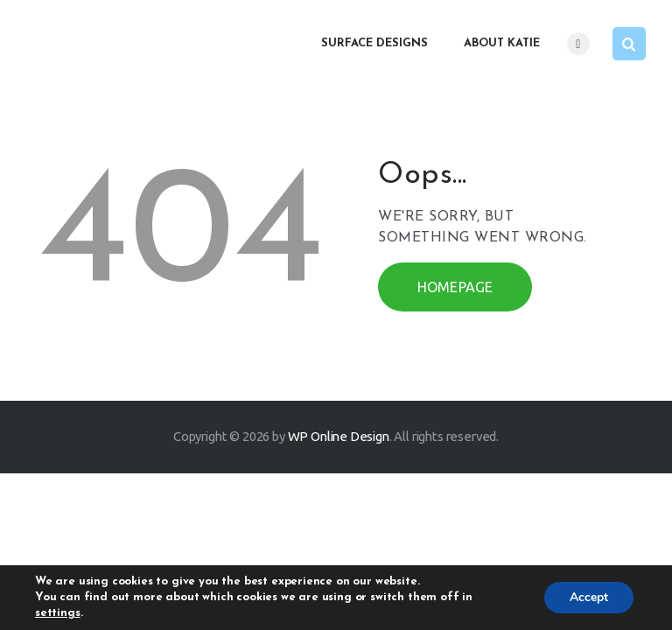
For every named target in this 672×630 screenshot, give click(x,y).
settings (58, 613)
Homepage (455, 287)
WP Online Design (339, 436)
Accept (588, 597)
